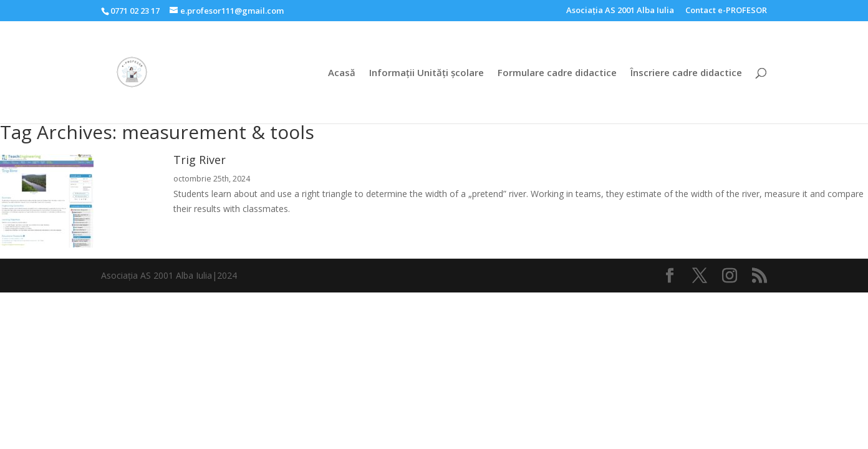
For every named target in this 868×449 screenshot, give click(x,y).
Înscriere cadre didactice (686, 73)
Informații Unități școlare (427, 73)
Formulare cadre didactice (557, 73)
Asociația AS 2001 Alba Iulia (620, 11)
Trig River (200, 160)
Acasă (342, 73)
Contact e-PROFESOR (726, 11)
